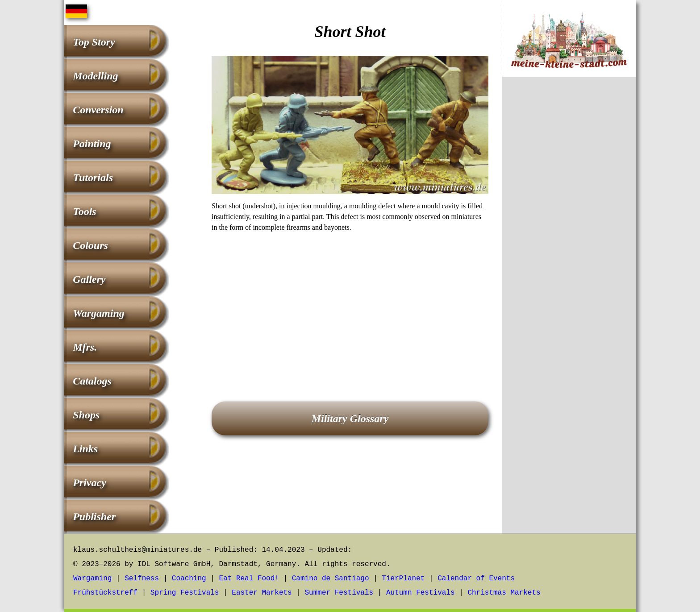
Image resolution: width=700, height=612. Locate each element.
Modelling (95, 76)
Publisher (94, 517)
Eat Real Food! (249, 579)
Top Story (94, 42)
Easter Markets (262, 593)
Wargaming (99, 313)
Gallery (89, 279)
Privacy (90, 483)
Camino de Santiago (331, 579)
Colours (90, 245)
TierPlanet (403, 579)
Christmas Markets (504, 593)
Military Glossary (350, 418)
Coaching (189, 579)
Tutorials (93, 178)
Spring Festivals (185, 593)
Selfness (142, 579)
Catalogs (92, 381)
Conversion (98, 110)
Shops (86, 415)
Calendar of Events (476, 579)
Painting (92, 144)
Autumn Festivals (421, 593)
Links (85, 449)
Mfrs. (85, 347)
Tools (84, 211)
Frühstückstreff (105, 593)
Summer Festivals (339, 593)
